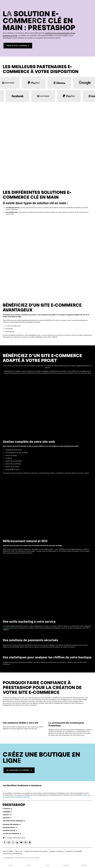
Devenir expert (10, 827)
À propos (7, 809)
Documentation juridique (14, 821)
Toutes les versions (12, 834)
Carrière (7, 812)
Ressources (84, 864)
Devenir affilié (10, 830)
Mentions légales (8, 851)
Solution (11, 864)
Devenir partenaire (12, 824)
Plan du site (19, 851)
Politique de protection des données (36, 851)
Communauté (66, 864)
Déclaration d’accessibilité (74, 851)
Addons (29, 864)
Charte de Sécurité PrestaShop (12, 854)
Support (7, 818)
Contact (7, 815)
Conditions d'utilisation (56, 851)
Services (47, 864)
